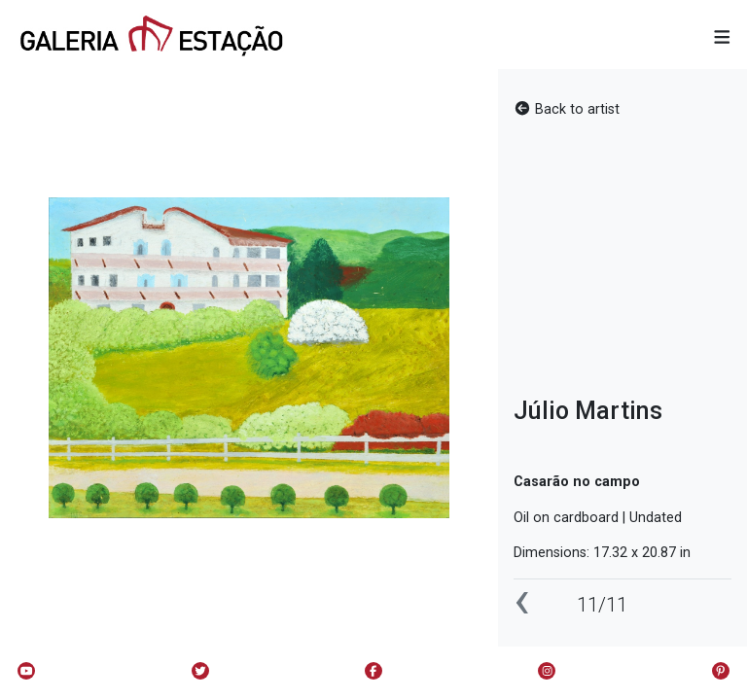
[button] (722, 38)
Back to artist (567, 109)
